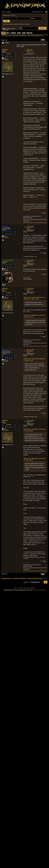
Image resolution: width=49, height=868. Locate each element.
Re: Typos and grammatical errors (30, 227)
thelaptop (5, 226)
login (8, 15)
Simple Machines (31, 588)
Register (29, 33)
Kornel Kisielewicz (8, 260)
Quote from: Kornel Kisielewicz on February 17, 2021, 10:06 (34, 298)
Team (19, 33)
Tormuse (5, 50)
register (13, 15)
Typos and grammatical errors (30, 51)
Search (13, 33)
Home (3, 33)
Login (24, 33)
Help (8, 33)
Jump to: (26, 582)
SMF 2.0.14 (17, 588)
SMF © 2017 (23, 588)
